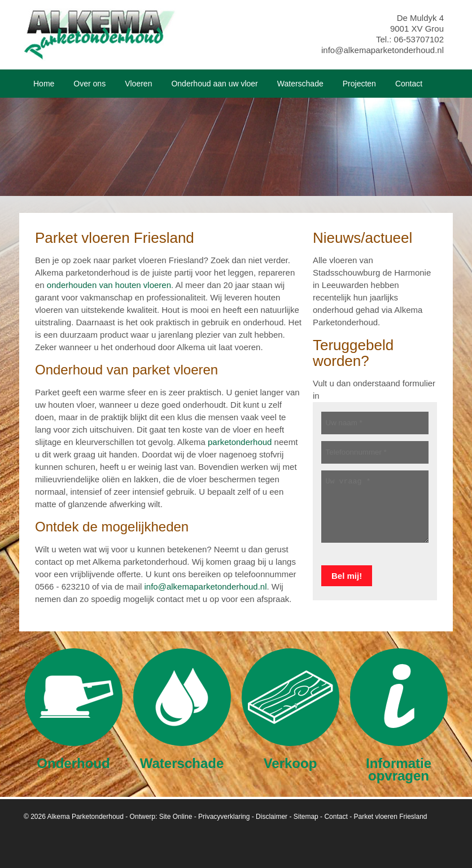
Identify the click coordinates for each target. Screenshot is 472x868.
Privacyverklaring (224, 817)
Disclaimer (272, 817)
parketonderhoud (240, 442)
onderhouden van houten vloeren (109, 285)
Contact (336, 817)
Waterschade (182, 709)
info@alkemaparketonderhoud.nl (383, 50)
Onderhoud (74, 709)
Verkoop (290, 709)
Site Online (176, 817)
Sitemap (306, 817)
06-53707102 (419, 39)
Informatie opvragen (399, 715)
